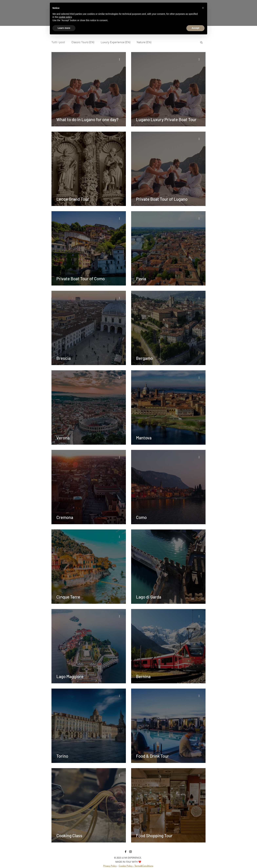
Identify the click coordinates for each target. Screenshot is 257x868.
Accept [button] (195, 28)
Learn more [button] (64, 28)
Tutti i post (58, 42)
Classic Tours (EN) (83, 42)
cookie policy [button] (65, 17)
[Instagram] (130, 852)
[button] (201, 43)
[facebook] (126, 852)
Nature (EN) (144, 42)
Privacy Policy (110, 866)
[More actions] (120, 59)
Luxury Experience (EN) (115, 42)
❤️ (140, 862)
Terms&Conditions (144, 866)
